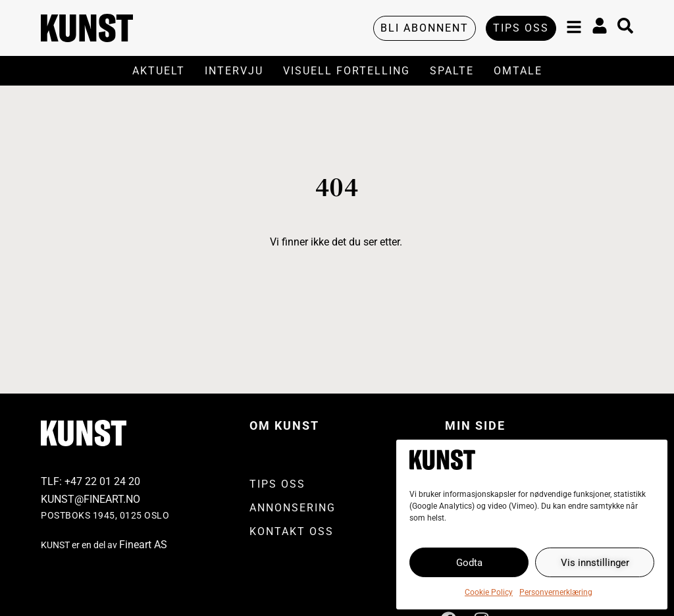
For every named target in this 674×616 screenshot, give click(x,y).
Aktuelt (159, 71)
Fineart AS (143, 545)
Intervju (234, 71)
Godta (469, 563)
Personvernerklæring (556, 592)
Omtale (518, 71)
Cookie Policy (489, 592)
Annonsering (293, 508)
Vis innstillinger (595, 563)
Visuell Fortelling (347, 71)
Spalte (452, 71)
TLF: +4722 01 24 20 (91, 481)
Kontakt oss (292, 531)
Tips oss (277, 484)
